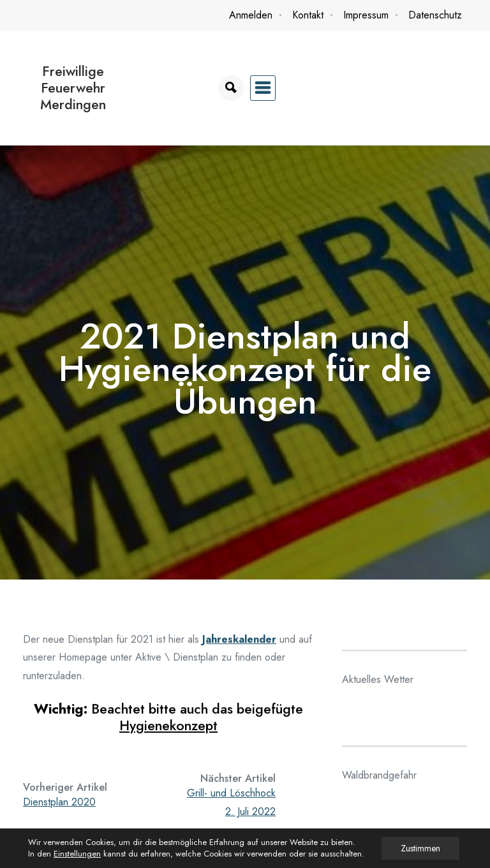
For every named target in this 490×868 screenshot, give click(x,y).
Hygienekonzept (168, 730)
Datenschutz (435, 15)
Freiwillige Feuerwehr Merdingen (73, 88)
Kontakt (308, 15)
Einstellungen (77, 854)
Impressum (366, 15)
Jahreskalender (239, 644)
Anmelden (251, 15)
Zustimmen (420, 848)
